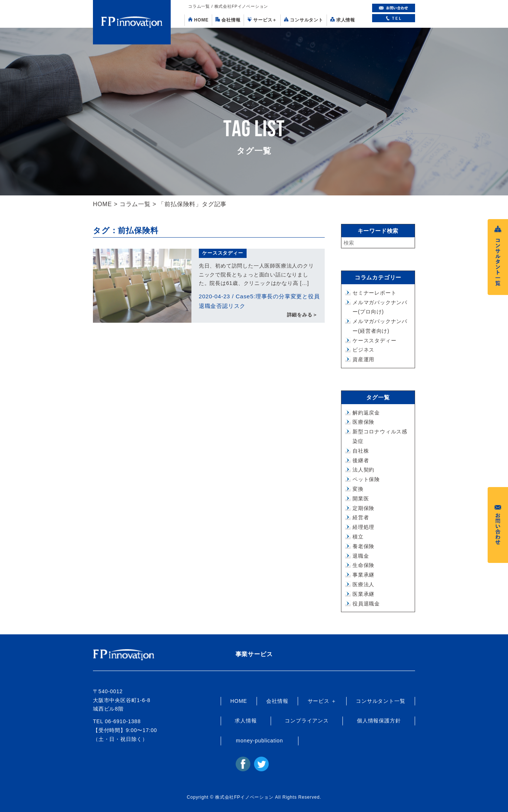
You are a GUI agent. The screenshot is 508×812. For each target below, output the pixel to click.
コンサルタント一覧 (380, 701)
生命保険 (363, 565)
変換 (358, 489)
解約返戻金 (366, 413)
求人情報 (343, 20)
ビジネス (363, 350)
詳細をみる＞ (302, 316)
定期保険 (363, 508)
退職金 (361, 556)
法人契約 (363, 470)
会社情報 (228, 20)
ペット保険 (366, 479)
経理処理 (363, 527)
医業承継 (363, 594)
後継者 (361, 460)
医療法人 (363, 584)
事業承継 (363, 575)
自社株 (361, 451)
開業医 (361, 499)
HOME (198, 20)
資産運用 (363, 359)
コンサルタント (304, 20)
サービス (262, 20)
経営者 (361, 517)
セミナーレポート (374, 293)
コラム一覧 (135, 204)
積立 (358, 537)
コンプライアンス (307, 721)
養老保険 (363, 546)
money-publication (259, 741)
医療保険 (363, 422)
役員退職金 (366, 604)
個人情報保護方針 (379, 721)
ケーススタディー (223, 253)
